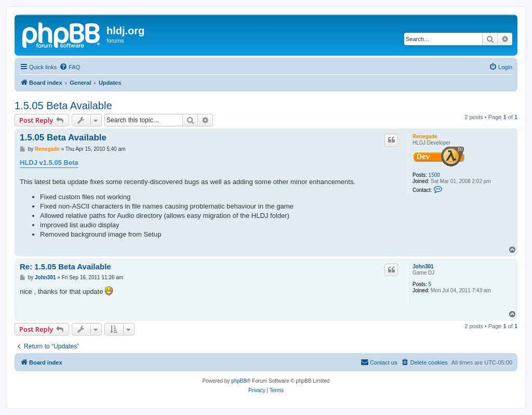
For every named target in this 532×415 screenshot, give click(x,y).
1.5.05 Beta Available (63, 106)
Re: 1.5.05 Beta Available (65, 267)
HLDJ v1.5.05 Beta (49, 163)
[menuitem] (70, 67)
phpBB (239, 381)
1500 (434, 175)
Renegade (425, 137)
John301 (423, 267)
